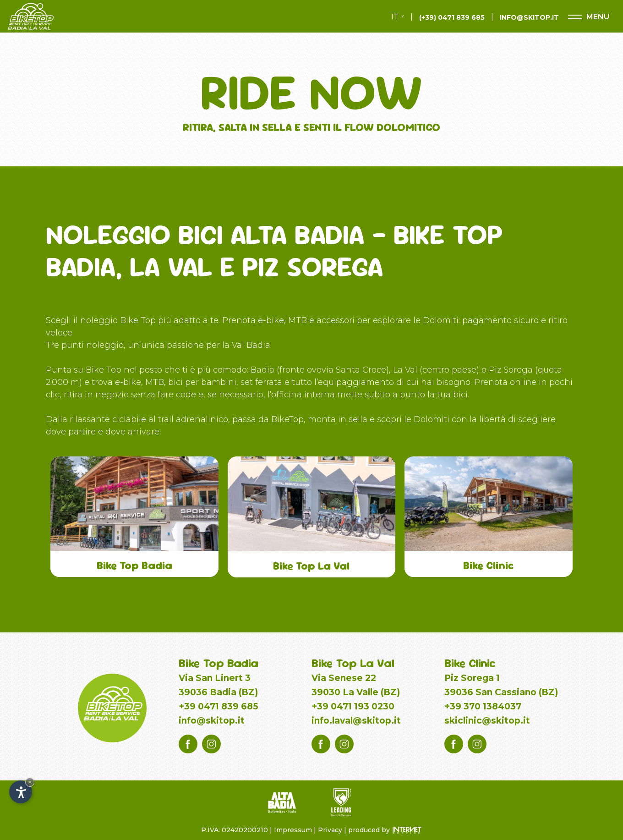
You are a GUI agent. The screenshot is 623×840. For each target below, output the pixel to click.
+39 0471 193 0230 (353, 706)
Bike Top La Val (353, 663)
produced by (370, 830)
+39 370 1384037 (483, 706)
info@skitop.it (212, 721)
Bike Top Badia (219, 663)
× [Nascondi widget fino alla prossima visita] (30, 782)
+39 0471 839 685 (219, 706)
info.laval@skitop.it (356, 721)
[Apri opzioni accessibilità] (21, 792)
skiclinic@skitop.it (487, 721)
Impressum (293, 830)
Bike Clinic (470, 663)
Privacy (330, 830)
